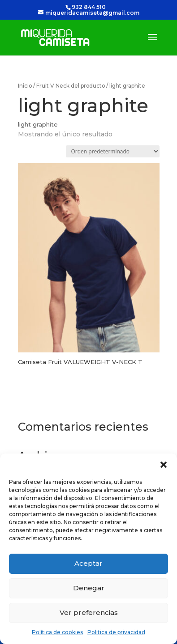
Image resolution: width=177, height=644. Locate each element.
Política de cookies (57, 632)
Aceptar (88, 563)
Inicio (25, 86)
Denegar (89, 588)
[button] (164, 465)
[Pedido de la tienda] (113, 151)
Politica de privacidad (116, 632)
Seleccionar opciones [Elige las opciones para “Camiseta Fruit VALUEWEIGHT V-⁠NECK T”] (77, 388)
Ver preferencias (89, 612)
